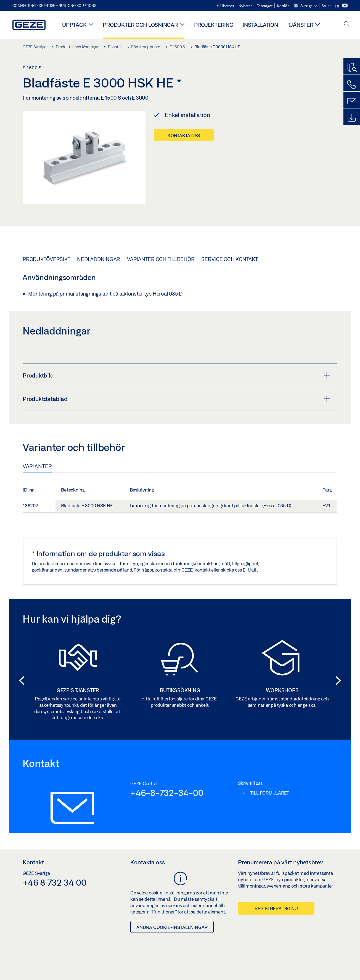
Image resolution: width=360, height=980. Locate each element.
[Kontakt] (352, 101)
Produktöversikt (46, 259)
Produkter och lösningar (140, 25)
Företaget (264, 6)
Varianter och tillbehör (161, 259)
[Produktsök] (352, 68)
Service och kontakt (229, 259)
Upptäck (74, 25)
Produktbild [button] (176, 375)
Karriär (283, 6)
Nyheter (245, 6)
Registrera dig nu (276, 908)
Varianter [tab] (37, 466)
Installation (260, 25)
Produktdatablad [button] (176, 399)
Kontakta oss (184, 135)
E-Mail (250, 570)
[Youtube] (345, 6)
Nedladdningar (99, 259)
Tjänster (301, 25)
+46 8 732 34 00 (54, 882)
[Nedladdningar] (352, 118)
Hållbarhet (225, 6)
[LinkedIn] (338, 6)
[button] (305, 6)
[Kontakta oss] (352, 84)
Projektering (214, 25)
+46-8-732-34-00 (167, 793)
